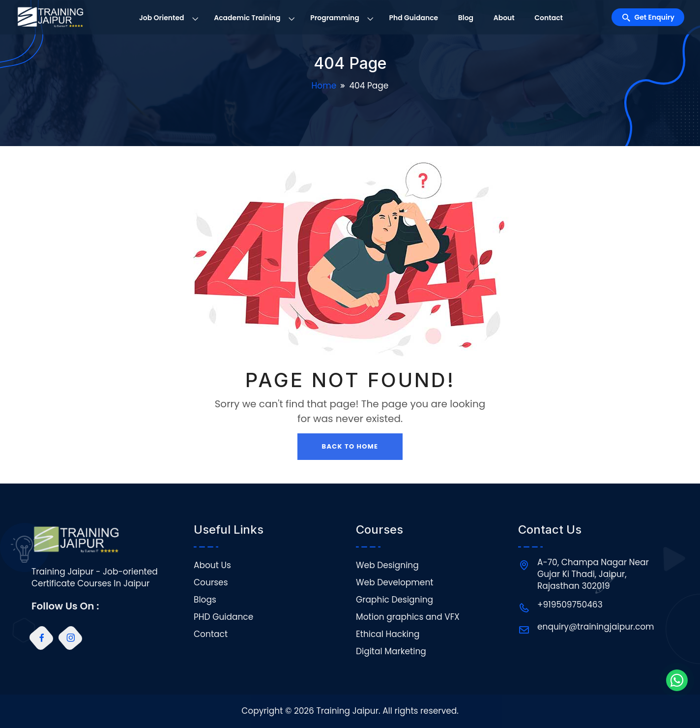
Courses (211, 582)
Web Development (394, 582)
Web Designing (387, 565)
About (504, 18)
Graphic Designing (394, 600)
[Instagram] (70, 638)
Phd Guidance (413, 18)
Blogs (205, 600)
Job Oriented (162, 18)
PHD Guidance (223, 617)
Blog (466, 18)
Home (324, 86)
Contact (549, 18)
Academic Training (247, 18)
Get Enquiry (654, 17)
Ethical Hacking (388, 634)
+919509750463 (570, 605)
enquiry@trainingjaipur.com (596, 627)
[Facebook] (41, 638)
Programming (335, 18)
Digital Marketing (391, 651)
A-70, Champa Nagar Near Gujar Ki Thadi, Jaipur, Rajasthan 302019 (593, 574)
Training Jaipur (347, 711)
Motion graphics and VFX (408, 617)
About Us (212, 565)
